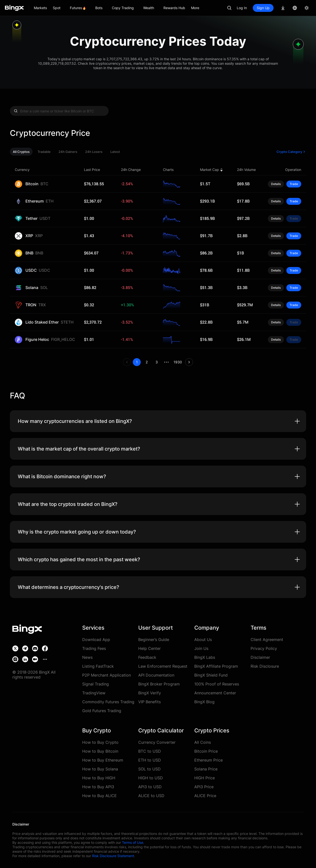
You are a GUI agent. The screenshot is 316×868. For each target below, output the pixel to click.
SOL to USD (149, 769)
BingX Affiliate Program (216, 666)
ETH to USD (150, 760)
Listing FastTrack (98, 666)
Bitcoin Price (206, 751)
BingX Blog (204, 702)
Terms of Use (133, 842)
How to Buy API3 (98, 787)
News (87, 657)
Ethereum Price (208, 760)
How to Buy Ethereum (103, 760)
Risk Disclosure (265, 666)
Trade (294, 184)
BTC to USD (150, 751)
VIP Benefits (149, 702)
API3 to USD (150, 787)
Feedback (147, 657)
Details (276, 184)
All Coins (203, 742)
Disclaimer (260, 657)
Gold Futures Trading (102, 711)
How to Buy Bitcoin (100, 751)
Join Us (201, 648)
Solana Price (206, 769)
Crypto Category (291, 152)
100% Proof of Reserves (217, 684)
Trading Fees (94, 648)
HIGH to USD (151, 778)
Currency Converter (157, 742)
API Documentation (156, 675)
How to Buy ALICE (99, 796)
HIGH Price (205, 778)
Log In (242, 8)
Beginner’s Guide (154, 640)
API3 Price (204, 787)
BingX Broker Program (159, 684)
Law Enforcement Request (163, 666)
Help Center (149, 648)
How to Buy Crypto (100, 742)
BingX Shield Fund (211, 675)
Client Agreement (267, 640)
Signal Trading (96, 684)
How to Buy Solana (100, 769)
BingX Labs (205, 657)
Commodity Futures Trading (108, 702)
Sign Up (263, 8)
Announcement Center (215, 693)
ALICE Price (205, 796)
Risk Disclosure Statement (113, 856)
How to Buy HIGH (99, 778)
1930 (178, 362)
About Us (203, 640)
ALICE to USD (151, 796)
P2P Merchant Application (107, 675)
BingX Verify (150, 693)
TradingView (94, 693)
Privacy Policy (264, 648)
